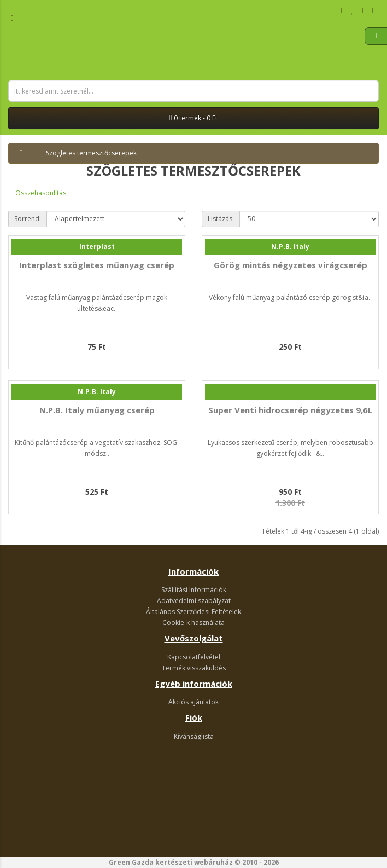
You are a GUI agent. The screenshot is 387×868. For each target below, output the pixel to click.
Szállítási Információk (194, 590)
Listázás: (221, 219)
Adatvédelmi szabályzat (194, 601)
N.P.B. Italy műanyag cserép (97, 410)
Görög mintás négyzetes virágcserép (291, 265)
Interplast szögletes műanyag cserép (97, 265)
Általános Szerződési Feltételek (193, 612)
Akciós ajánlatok (193, 702)
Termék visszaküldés (194, 668)
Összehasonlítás (41, 193)
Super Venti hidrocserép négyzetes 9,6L (290, 410)
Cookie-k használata (193, 623)
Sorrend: (28, 219)
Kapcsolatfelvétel (194, 657)
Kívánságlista (194, 736)
